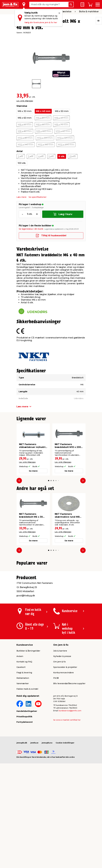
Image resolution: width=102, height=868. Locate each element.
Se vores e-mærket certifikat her (67, 782)
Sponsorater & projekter (65, 730)
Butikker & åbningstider (28, 713)
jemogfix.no (47, 805)
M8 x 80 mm (25, 131)
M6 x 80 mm (43, 118)
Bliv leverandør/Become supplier (69, 746)
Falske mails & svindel (27, 751)
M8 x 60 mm (43, 125)
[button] (49, 481)
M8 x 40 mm (61, 118)
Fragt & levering (24, 735)
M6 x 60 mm (25, 118)
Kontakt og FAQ (24, 724)
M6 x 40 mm (43, 111)
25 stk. (73, 156)
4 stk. (41, 156)
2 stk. (21, 156)
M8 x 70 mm (61, 125)
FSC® (56, 740)
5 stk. (51, 156)
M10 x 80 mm (25, 138)
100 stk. (22, 163)
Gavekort (21, 730)
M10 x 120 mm (65, 138)
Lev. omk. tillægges (25, 101)
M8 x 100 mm (44, 131)
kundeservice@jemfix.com (70, 773)
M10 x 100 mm (45, 138)
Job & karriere (60, 713)
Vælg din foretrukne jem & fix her (41, 22)
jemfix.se (34, 805)
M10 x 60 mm (63, 131)
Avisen (20, 719)
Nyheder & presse (62, 719)
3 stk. (31, 156)
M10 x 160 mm (46, 145)
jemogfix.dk (22, 805)
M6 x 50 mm (62, 111)
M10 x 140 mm (26, 145)
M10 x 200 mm (66, 145)
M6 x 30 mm (25, 111)
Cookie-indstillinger (65, 805)
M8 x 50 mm (25, 125)
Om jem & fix (60, 724)
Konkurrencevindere (63, 735)
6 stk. (62, 156)
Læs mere (21, 197)
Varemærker (23, 746)
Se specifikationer (38, 197)
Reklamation (23, 740)
